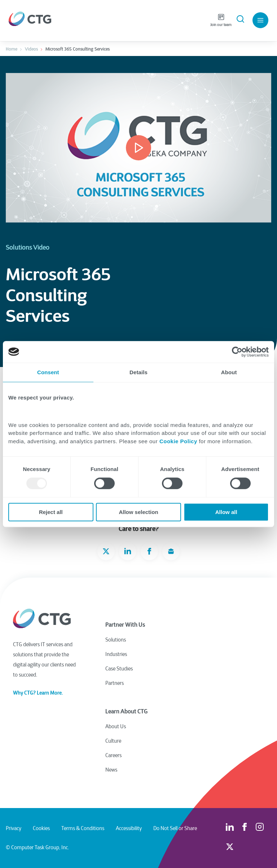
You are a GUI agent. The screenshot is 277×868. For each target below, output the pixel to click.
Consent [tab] (48, 372)
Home (12, 49)
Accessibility (129, 828)
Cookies (41, 828)
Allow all (226, 512)
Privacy (14, 828)
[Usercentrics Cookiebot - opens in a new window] (237, 352)
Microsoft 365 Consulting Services (78, 49)
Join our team (221, 20)
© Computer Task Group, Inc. (37, 847)
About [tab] (229, 372)
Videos (31, 49)
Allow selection (138, 512)
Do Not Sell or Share (175, 828)
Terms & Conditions (83, 828)
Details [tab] (138, 372)
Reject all (51, 512)
